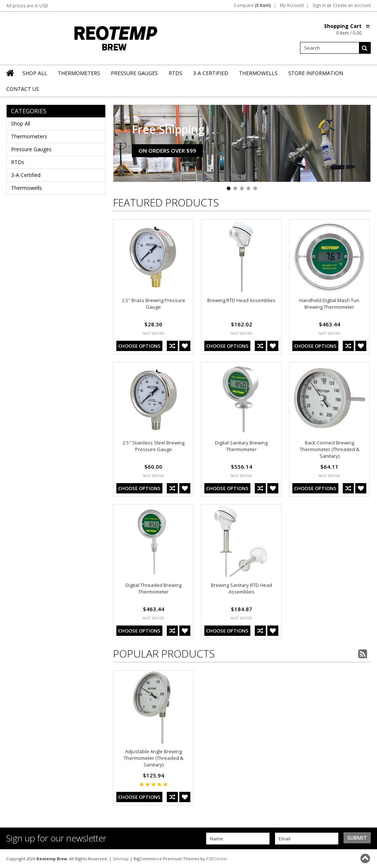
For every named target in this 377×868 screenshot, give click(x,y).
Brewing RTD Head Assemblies (241, 300)
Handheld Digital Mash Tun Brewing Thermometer (329, 304)
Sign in (319, 6)
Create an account (352, 6)
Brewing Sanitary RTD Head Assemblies (242, 588)
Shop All (35, 73)
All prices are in (27, 6)
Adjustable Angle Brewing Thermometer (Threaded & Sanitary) (154, 758)
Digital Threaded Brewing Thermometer (154, 588)
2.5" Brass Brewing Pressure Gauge (154, 304)
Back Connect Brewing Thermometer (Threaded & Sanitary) (330, 449)
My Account (292, 6)
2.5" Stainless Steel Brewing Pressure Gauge (154, 446)
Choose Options (139, 346)
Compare (252, 6)
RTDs (175, 73)
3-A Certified (211, 73)
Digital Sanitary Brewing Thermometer (241, 446)
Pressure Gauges (134, 73)
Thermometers (79, 73)
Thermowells (258, 73)
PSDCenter (217, 859)
